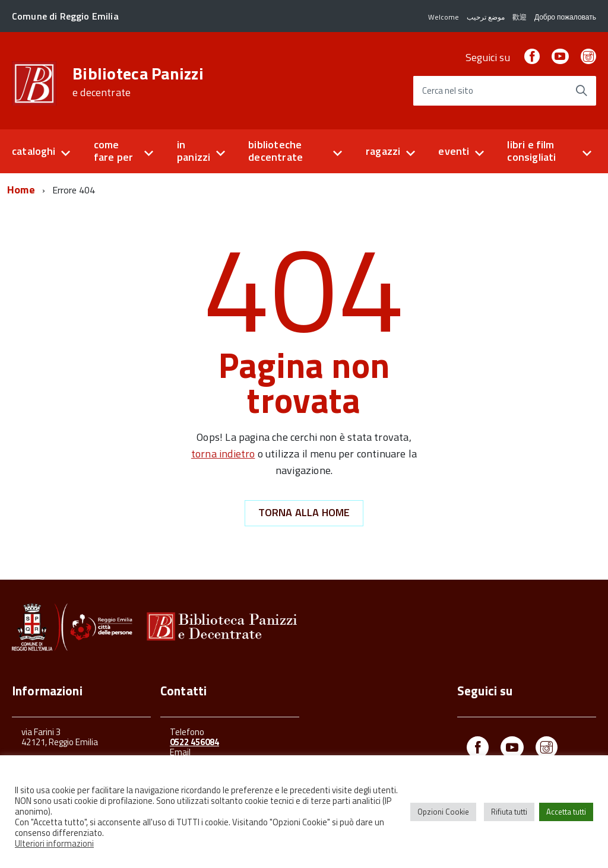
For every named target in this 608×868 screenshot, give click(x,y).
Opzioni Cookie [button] (443, 812)
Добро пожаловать (565, 17)
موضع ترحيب (486, 17)
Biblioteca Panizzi (138, 82)
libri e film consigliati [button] (531, 151)
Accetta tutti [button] (566, 812)
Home (21, 190)
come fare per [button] (113, 151)
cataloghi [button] (34, 151)
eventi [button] (454, 151)
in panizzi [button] (194, 151)
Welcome (444, 17)
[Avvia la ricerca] (581, 91)
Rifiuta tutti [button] (509, 812)
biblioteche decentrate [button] (275, 151)
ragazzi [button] (383, 151)
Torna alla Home (304, 512)
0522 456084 (194, 742)
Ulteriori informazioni (54, 843)
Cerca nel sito (448, 91)
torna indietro (223, 454)
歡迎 (520, 17)
